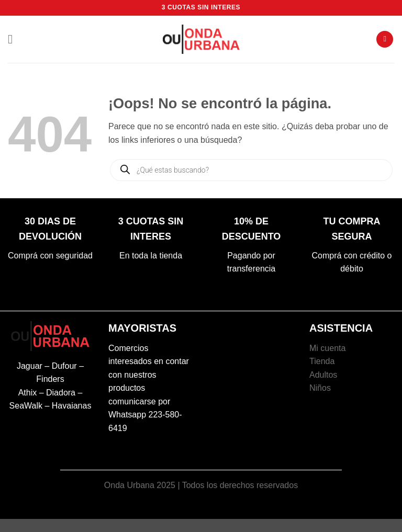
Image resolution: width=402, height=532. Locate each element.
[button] (14, 39)
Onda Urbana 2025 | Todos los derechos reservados (201, 485)
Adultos (323, 375)
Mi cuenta (327, 348)
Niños (320, 388)
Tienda (322, 361)
